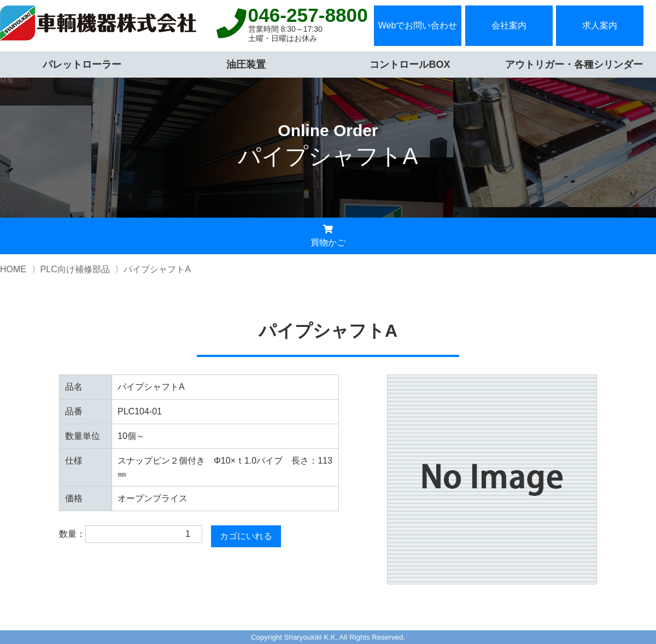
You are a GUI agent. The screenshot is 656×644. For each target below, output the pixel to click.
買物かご (328, 236)
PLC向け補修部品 (75, 269)
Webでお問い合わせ (418, 25)
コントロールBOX (410, 65)
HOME (13, 269)
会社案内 (509, 25)
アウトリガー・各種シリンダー (574, 65)
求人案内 (600, 25)
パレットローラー (82, 65)
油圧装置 (246, 65)
